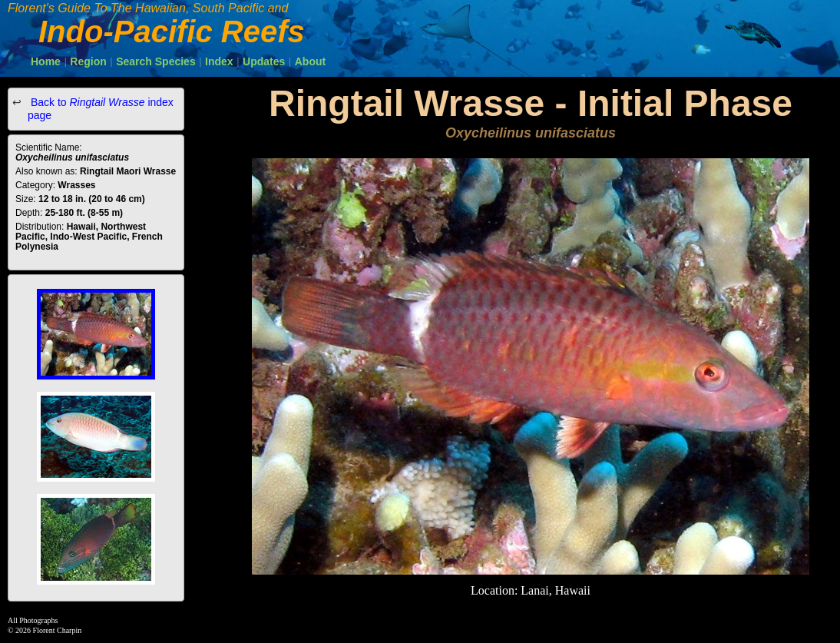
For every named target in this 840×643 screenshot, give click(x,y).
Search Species (156, 61)
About (310, 61)
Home (46, 61)
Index (219, 61)
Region (88, 61)
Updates (264, 61)
